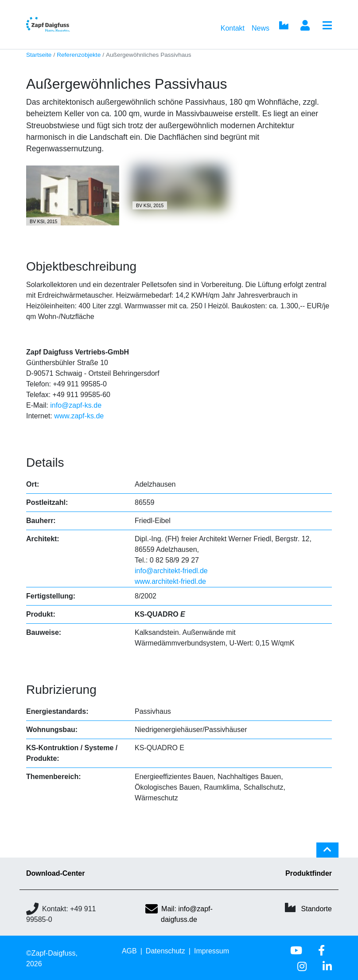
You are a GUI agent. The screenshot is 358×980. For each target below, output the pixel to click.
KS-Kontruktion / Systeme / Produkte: (72, 753)
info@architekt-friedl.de (171, 571)
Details (45, 462)
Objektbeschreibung (81, 266)
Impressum (212, 951)
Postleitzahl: (47, 502)
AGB (129, 951)
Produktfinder (309, 873)
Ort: (33, 484)
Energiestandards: (57, 711)
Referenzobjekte (79, 55)
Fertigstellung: (51, 596)
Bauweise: (44, 632)
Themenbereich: (54, 777)
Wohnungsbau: (52, 730)
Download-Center (55, 873)
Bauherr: (41, 521)
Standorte (317, 909)
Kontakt (233, 28)
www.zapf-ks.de (79, 416)
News (261, 28)
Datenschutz (165, 951)
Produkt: (41, 614)
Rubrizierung (61, 690)
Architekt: (43, 539)
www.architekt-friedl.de (170, 581)
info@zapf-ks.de (76, 405)
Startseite (39, 55)
